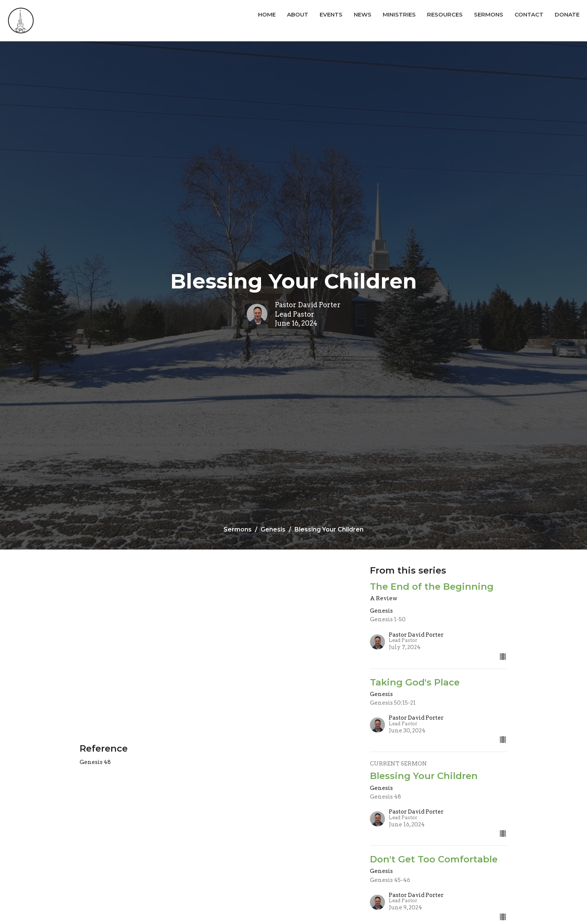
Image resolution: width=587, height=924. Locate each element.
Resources (445, 14)
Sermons (489, 14)
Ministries (399, 14)
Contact (529, 14)
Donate (567, 14)
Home (267, 14)
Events (331, 14)
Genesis (273, 529)
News (363, 14)
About (298, 14)
